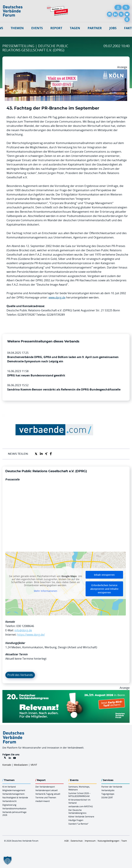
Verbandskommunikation (14, 808)
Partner (95, 28)
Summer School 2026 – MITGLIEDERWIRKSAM (79, 795)
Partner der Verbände (112, 787)
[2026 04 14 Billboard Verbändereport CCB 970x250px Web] (66, 71)
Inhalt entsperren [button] (104, 575)
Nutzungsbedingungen (108, 841)
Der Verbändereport (45, 787)
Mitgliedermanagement (14, 790)
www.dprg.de (57, 297)
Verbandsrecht (9, 801)
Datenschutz (77, 841)
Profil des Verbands (20, 675)
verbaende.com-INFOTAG (81, 806)
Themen (17, 28)
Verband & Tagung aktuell (48, 794)
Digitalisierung (9, 805)
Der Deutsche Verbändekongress (77, 811)
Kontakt (7, 765)
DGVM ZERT (107, 797)
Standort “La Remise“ (78, 824)
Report (56, 28)
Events (37, 28)
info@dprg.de (23, 630)
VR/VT (34, 765)
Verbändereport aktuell (46, 790)
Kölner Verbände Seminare (81, 817)
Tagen (75, 28)
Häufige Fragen (76, 820)
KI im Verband (9, 787)
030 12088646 (25, 626)
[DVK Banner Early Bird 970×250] (66, 692)
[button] (8, 860)
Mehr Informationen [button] (46, 591)
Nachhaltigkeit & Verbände (15, 797)
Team (124, 841)
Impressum (90, 841)
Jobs (113, 28)
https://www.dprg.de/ (31, 635)
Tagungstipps (108, 794)
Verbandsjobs (108, 790)
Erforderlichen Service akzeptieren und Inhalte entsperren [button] (104, 589)
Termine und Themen (46, 797)
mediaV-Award (42, 801)
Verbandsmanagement (13, 794)
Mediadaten (21, 765)
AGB (66, 841)
